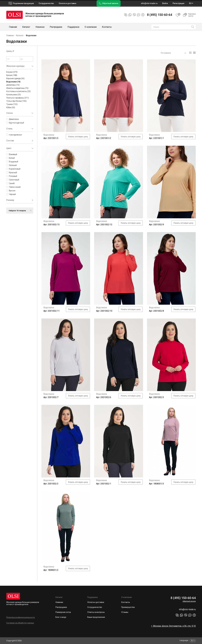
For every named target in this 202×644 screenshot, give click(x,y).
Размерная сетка (63, 612)
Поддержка (73, 27)
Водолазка (49, 135)
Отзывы (125, 612)
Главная (13, 27)
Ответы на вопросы (96, 612)
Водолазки (31, 35)
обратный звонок (189, 601)
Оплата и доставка (67, 3)
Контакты (107, 27)
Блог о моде (61, 617)
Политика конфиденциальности (21, 617)
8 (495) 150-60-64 (160, 15)
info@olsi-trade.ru (187, 609)
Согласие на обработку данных (20, 623)
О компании (91, 27)
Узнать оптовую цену (78, 137)
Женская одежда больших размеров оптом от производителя (23, 603)
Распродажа (56, 27)
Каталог (26, 27)
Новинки (40, 27)
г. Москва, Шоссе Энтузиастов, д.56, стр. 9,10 (173, 626)
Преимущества (128, 607)
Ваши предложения (96, 617)
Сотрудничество (95, 607)
